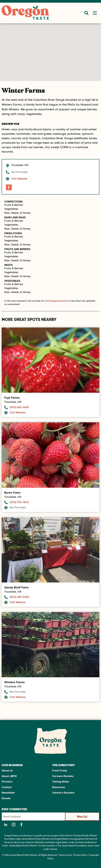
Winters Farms (14, 682)
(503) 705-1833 (19, 502)
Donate (6, 798)
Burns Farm (12, 492)
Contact (7, 787)
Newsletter (8, 792)
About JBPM (9, 776)
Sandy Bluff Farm (16, 587)
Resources (59, 787)
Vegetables (11, 209)
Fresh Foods (13, 233)
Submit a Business (63, 792)
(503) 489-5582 (19, 597)
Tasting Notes (61, 781)
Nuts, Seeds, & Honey (17, 213)
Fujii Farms (12, 398)
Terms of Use (65, 855)
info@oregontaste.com (56, 301)
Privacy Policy (80, 855)
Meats (8, 265)
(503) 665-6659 (19, 407)
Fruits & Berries (14, 205)
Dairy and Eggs (15, 217)
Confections (14, 201)
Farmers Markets (63, 776)
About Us (7, 770)
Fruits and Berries (17, 249)
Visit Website (19, 178)
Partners (7, 781)
